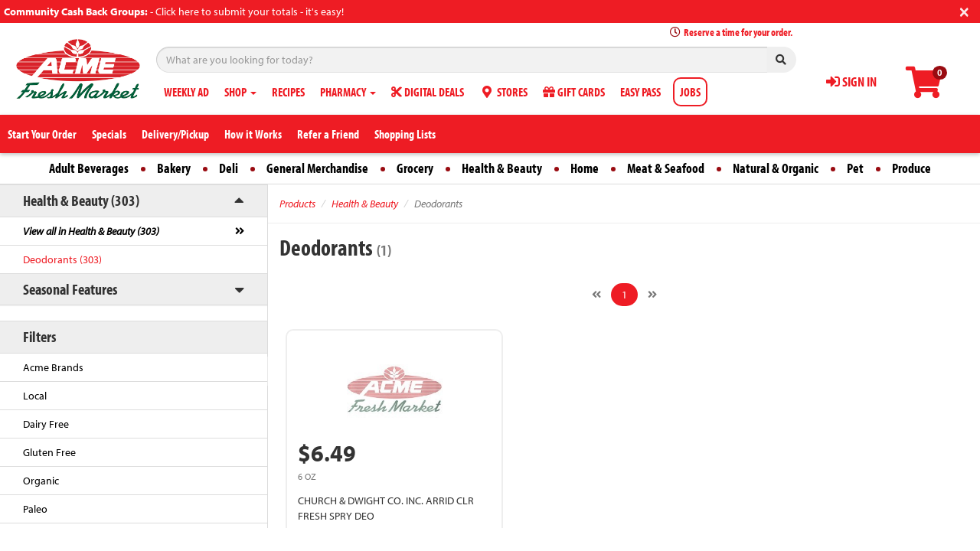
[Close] (964, 10)
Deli (229, 168)
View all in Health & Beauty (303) (91, 231)
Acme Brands (53, 367)
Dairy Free (46, 424)
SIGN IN (851, 82)
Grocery (415, 168)
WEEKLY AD (186, 92)
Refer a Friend (328, 134)
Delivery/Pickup (175, 134)
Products (297, 204)
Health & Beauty (502, 168)
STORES (503, 92)
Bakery (174, 168)
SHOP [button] (240, 92)
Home (585, 168)
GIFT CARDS (574, 92)
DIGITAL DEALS (428, 92)
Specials (109, 134)
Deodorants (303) (62, 259)
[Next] (652, 295)
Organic (41, 481)
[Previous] (596, 295)
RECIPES (288, 92)
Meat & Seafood (666, 168)
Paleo (35, 509)
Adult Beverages (89, 168)
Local (35, 396)
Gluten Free (49, 452)
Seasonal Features (70, 289)
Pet (855, 168)
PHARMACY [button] (348, 92)
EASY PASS (640, 92)
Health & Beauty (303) (81, 200)
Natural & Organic (776, 168)
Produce (911, 168)
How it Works (253, 134)
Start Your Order (42, 134)
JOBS (690, 92)
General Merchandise (317, 168)
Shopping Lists (405, 134)
